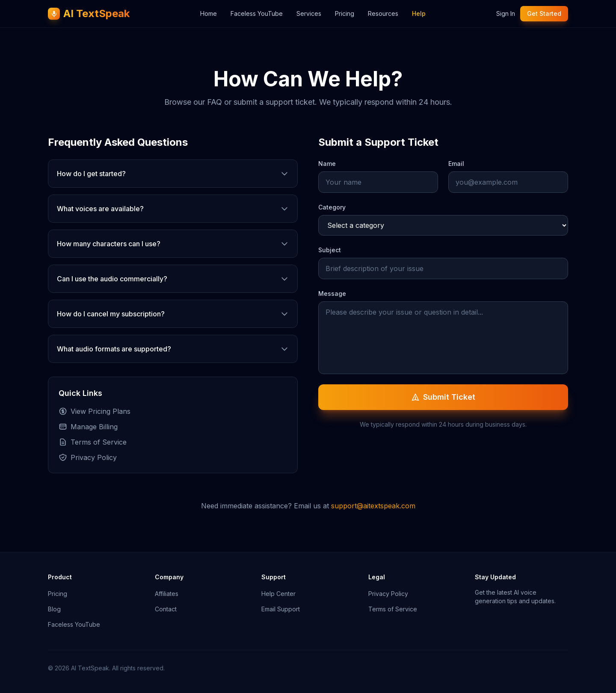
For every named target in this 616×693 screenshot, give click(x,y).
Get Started (544, 13)
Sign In (506, 13)
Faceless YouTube (257, 13)
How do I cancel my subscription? (173, 314)
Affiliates (167, 594)
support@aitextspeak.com (373, 506)
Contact (166, 609)
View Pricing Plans (95, 411)
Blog (54, 609)
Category (332, 207)
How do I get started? (173, 174)
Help (419, 13)
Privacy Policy (88, 457)
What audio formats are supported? (173, 349)
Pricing (345, 13)
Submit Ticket (443, 397)
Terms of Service (93, 442)
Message (332, 293)
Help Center (278, 594)
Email (456, 164)
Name (327, 164)
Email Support (281, 609)
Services (309, 13)
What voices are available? (173, 209)
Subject (330, 250)
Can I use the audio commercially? (173, 279)
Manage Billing (88, 427)
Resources (383, 13)
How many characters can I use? (173, 244)
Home (209, 13)
